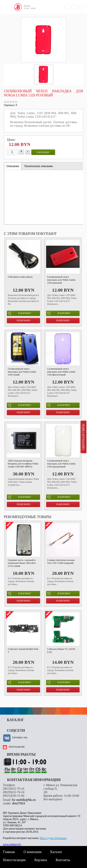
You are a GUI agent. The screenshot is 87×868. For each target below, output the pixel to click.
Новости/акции (14, 860)
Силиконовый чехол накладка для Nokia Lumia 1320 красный (61, 280)
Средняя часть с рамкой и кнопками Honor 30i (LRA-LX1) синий (22, 563)
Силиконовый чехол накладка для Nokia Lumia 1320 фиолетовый (61, 372)
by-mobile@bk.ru (24, 800)
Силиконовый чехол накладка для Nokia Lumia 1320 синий (22, 372)
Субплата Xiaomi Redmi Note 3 (23, 651)
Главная (9, 852)
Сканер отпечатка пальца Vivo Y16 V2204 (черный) (61, 562)
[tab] (13, 166)
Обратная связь (83, 437)
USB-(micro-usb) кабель (20, 277)
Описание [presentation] (13, 166)
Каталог (56, 852)
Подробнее (24, 320)
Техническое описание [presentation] (38, 166)
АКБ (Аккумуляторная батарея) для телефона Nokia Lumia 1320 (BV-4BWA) (23, 464)
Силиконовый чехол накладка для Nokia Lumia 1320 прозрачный (61, 464)
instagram (17, 747)
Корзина (41, 860)
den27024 (18, 803)
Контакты (63, 860)
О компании (32, 852)
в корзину (43, 152)
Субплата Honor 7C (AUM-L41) (61, 651)
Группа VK (20, 738)
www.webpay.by (12, 844)
